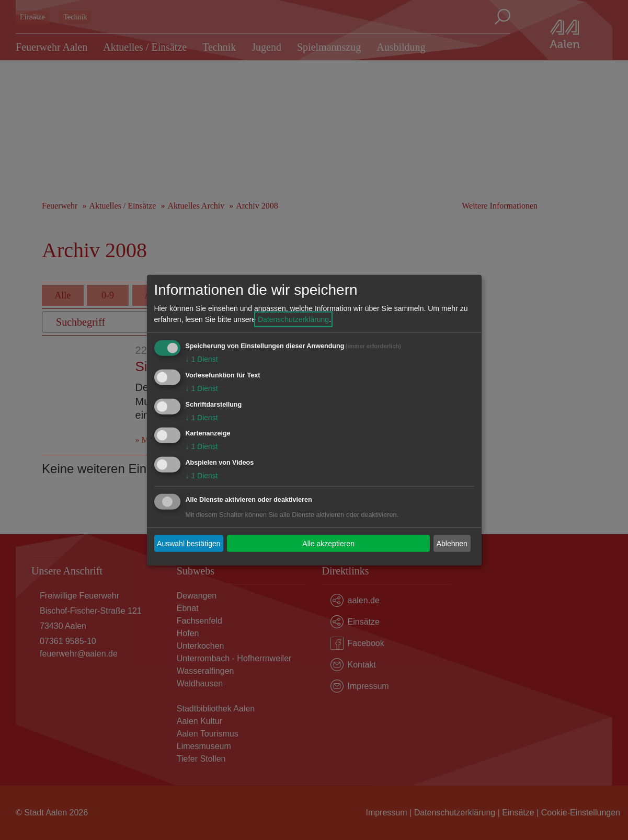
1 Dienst (202, 359)
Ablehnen (452, 543)
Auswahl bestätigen (189, 543)
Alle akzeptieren (328, 543)
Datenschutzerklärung (293, 319)
